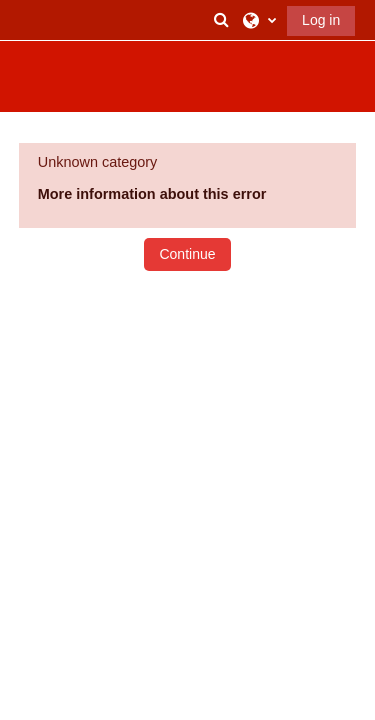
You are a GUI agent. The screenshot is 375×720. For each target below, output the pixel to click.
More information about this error (152, 194)
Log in (321, 20)
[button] (222, 20)
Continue (187, 254)
